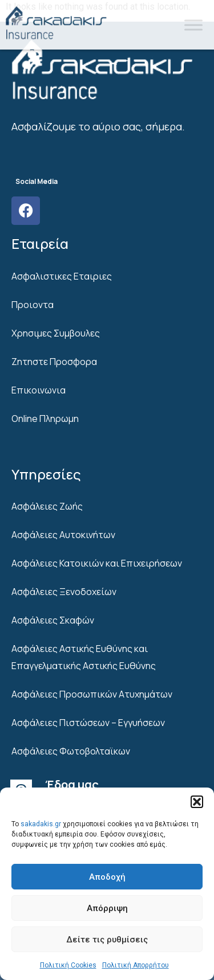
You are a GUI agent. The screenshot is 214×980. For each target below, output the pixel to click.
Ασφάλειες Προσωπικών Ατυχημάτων (92, 694)
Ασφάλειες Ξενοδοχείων (64, 592)
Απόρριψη (107, 908)
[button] (197, 802)
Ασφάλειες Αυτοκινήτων (63, 535)
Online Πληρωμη (45, 419)
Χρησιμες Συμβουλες (56, 333)
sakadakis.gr (41, 824)
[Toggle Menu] (193, 25)
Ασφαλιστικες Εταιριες (62, 276)
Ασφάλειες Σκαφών (53, 620)
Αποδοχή (107, 877)
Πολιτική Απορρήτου (136, 965)
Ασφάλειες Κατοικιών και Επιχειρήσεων (97, 563)
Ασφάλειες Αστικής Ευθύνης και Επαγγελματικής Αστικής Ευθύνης (84, 657)
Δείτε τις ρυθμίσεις (107, 940)
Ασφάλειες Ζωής (47, 506)
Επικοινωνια (39, 390)
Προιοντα (33, 305)
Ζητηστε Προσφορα (54, 362)
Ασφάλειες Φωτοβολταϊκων (71, 751)
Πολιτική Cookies (68, 965)
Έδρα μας (72, 784)
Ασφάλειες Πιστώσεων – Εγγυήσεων (88, 723)
